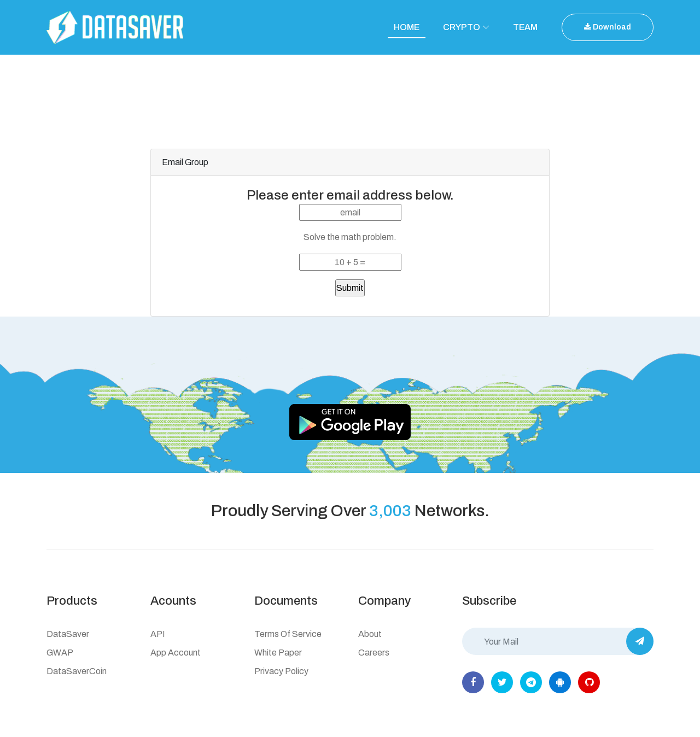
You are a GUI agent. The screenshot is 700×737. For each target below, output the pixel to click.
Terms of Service (288, 634)
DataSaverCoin (77, 671)
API (158, 634)
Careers (374, 653)
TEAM (525, 27)
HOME (407, 27)
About (370, 634)
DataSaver (68, 634)
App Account (176, 653)
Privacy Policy (281, 671)
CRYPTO (462, 27)
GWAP (60, 653)
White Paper (278, 653)
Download (608, 27)
